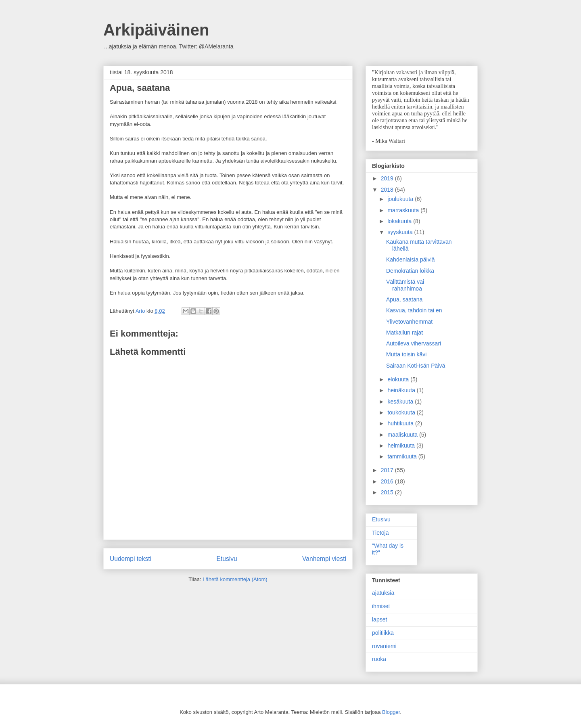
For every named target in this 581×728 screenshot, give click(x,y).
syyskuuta (401, 232)
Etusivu (227, 559)
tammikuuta (403, 456)
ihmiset (381, 606)
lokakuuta (400, 221)
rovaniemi (384, 646)
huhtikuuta (401, 423)
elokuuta (399, 379)
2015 (388, 492)
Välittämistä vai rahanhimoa (405, 285)
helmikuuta (402, 446)
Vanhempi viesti (324, 559)
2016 (388, 481)
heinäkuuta (402, 390)
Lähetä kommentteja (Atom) (235, 579)
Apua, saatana (404, 299)
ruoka (379, 659)
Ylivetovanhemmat (409, 322)
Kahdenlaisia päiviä (411, 259)
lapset (379, 619)
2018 (388, 190)
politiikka (383, 633)
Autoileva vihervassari (414, 343)
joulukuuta (401, 199)
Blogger (391, 712)
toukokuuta (402, 412)
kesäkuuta (401, 402)
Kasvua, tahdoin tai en (414, 310)
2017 (388, 470)
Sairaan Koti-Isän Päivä (416, 366)
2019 (388, 178)
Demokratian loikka (410, 271)
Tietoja (380, 533)
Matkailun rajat (404, 333)
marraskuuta (404, 210)
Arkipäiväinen (156, 30)
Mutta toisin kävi (406, 354)
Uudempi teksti (131, 559)
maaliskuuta (403, 435)
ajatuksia (383, 593)
